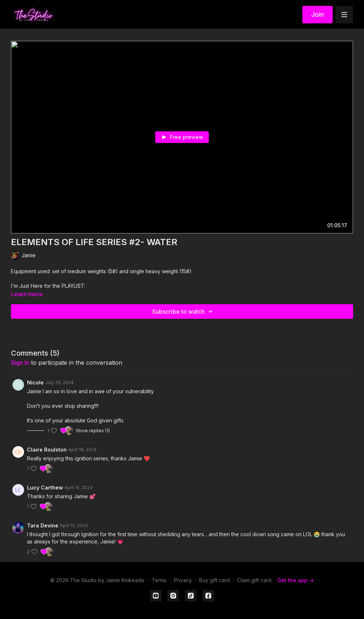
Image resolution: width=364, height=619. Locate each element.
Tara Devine (43, 525)
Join (317, 14)
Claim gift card (254, 580)
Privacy (183, 580)
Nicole (35, 382)
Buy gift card (214, 580)
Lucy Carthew (45, 488)
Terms (159, 580)
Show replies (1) (93, 431)
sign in (20, 363)
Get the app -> (295, 580)
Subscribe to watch (183, 312)
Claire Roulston (47, 450)
